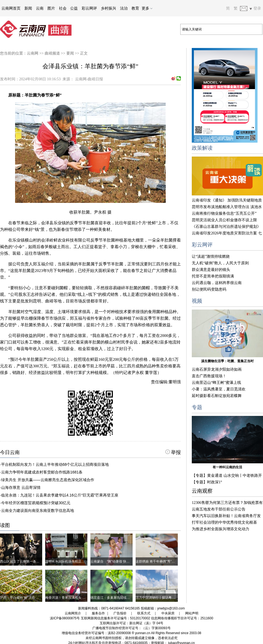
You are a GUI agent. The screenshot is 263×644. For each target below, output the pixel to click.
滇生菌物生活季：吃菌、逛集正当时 (227, 361)
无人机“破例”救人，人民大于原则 (220, 263)
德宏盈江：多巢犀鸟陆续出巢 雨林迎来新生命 (124, 598)
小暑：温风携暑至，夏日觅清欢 (219, 389)
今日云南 (10, 452)
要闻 (70, 53)
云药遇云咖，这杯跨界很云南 (217, 283)
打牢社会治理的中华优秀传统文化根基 (224, 522)
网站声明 (192, 613)
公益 (74, 8)
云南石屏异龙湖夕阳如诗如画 (217, 369)
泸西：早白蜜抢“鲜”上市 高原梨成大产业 (29, 598)
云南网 (33, 53)
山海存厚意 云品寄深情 (21, 487)
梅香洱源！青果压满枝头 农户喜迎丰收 (74, 598)
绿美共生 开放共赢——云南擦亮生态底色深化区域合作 (48, 480)
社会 (63, 8)
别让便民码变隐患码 (209, 289)
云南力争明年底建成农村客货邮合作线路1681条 (42, 472)
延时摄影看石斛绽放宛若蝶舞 (217, 396)
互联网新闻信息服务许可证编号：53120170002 (115, 618)
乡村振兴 (108, 8)
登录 (257, 8)
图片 (51, 8)
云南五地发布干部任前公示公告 (219, 509)
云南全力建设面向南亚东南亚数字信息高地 (38, 510)
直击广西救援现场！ (209, 376)
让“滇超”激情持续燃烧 (211, 256)
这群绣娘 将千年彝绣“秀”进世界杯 (160, 561)
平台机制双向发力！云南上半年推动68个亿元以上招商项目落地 (55, 464)
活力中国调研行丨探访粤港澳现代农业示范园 (168, 598)
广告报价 (120, 613)
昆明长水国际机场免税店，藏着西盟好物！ (76, 561)
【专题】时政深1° (207, 482)
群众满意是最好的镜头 (211, 270)
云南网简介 (73, 613)
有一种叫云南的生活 (227, 467)
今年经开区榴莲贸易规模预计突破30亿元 (36, 503)
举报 (173, 452)
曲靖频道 (52, 53)
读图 (5, 525)
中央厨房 (168, 613)
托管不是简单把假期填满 (213, 276)
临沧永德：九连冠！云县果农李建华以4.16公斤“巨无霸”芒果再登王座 (60, 495)
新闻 (28, 8)
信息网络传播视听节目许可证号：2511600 (182, 618)
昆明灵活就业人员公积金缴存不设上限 (224, 220)
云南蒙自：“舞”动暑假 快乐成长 (113, 561)
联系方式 (144, 613)
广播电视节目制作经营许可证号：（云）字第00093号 (131, 628)
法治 (124, 8)
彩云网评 (89, 8)
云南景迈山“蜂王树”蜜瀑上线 (216, 383)
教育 (135, 8)
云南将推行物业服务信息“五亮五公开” (224, 213)
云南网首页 (11, 8)
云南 (40, 8)
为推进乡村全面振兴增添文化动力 (221, 529)
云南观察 (202, 491)
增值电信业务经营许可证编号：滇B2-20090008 (96, 633)
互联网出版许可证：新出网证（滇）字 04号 (132, 623)
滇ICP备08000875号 (65, 618)
